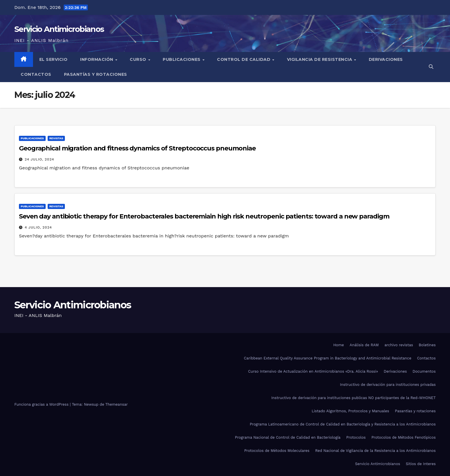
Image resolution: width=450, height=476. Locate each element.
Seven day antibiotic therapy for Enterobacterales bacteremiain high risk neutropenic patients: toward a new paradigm (204, 216)
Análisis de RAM (364, 345)
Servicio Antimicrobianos (59, 29)
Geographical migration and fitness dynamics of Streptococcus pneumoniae (137, 148)
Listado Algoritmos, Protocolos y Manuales (350, 411)
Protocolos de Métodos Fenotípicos (404, 437)
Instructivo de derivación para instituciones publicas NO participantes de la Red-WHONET (353, 398)
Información (97, 59)
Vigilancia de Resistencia (320, 59)
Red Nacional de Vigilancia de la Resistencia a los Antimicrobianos (375, 451)
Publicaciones (182, 59)
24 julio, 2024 (39, 159)
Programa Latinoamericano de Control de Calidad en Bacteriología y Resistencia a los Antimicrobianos (343, 424)
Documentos (424, 371)
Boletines (427, 345)
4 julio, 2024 (38, 227)
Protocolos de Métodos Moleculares (277, 451)
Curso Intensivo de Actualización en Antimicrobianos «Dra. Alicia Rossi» (313, 371)
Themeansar (117, 404)
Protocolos (356, 437)
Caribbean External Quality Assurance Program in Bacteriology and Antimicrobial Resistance (328, 358)
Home (339, 345)
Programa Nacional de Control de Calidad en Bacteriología (288, 437)
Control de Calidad (244, 59)
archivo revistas (399, 345)
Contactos (36, 74)
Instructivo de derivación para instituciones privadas (388, 385)
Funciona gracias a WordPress (42, 404)
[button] (431, 67)
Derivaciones (386, 59)
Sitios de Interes (421, 464)
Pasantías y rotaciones (96, 74)
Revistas (56, 138)
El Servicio (54, 59)
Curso (139, 59)
